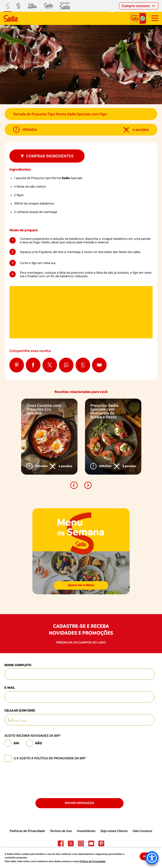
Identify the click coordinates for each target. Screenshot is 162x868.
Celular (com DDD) (20, 711)
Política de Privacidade (92, 861)
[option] (49, 437)
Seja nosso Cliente (114, 831)
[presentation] (40, 780)
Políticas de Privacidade (27, 831)
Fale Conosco (143, 831)
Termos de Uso (61, 831)
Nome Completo (18, 665)
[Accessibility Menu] (152, 858)
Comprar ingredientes (47, 156)
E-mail (10, 688)
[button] (74, 485)
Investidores (86, 831)
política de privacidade (54, 758)
